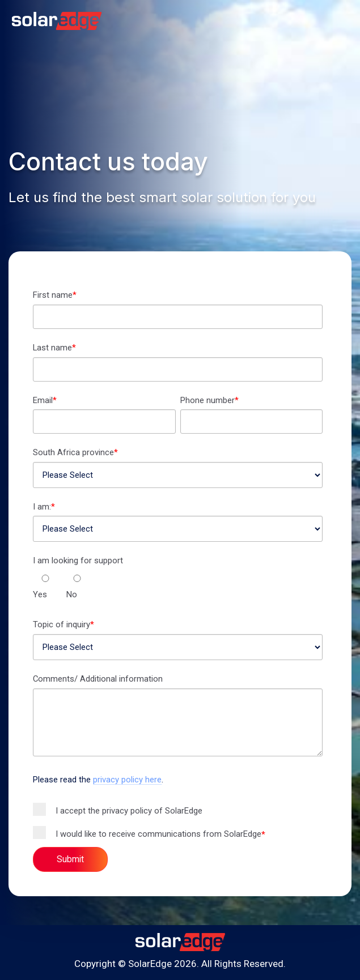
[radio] (45, 593)
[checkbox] (178, 588)
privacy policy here (127, 780)
